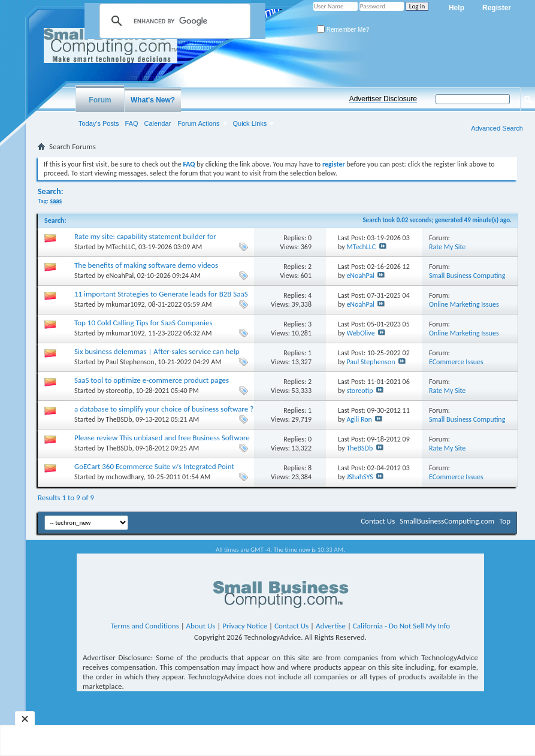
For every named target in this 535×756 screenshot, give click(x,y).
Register (497, 8)
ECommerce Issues (456, 362)
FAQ (132, 123)
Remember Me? (343, 30)
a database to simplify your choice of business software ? (164, 409)
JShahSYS (359, 477)
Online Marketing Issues (464, 304)
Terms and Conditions (145, 626)
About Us (201, 626)
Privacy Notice (245, 626)
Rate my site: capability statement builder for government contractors (145, 241)
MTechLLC (121, 247)
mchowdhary (125, 477)
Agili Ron (359, 419)
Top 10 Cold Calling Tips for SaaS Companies (143, 323)
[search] (173, 21)
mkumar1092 (126, 304)
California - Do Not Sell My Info (401, 626)
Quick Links (250, 123)
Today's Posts (99, 123)
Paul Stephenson (130, 362)
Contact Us (378, 521)
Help (457, 8)
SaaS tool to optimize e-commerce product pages (152, 380)
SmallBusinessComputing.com (447, 521)
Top (505, 521)
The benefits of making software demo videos (146, 265)
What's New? (153, 100)
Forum (100, 100)
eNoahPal (120, 276)
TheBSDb (119, 419)
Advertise (331, 626)
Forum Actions (198, 123)
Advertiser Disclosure (383, 99)
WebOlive (360, 333)
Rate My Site (447, 247)
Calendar (158, 123)
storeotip (119, 391)
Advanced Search (497, 128)
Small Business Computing (467, 276)
